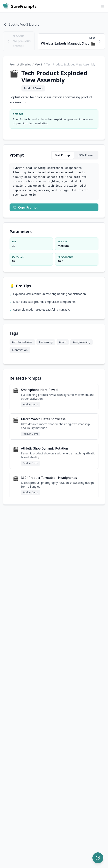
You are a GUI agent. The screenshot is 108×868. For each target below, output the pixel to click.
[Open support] (98, 858)
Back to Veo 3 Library (21, 24)
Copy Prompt (25, 207)
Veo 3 (39, 64)
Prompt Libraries (20, 64)
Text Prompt (63, 155)
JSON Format (86, 155)
